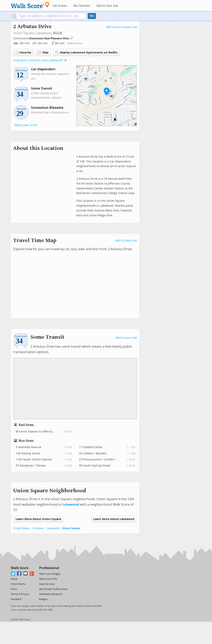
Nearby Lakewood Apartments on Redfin (86, 52)
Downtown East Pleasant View (49, 38)
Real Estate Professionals (53, 589)
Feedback (16, 599)
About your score (26, 125)
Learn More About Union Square (38, 519)
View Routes (75, 43)
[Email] (26, 574)
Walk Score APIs (48, 579)
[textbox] (52, 16)
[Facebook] (19, 574)
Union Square (71, 528)
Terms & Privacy (20, 594)
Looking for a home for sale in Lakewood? (38, 60)
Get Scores (60, 6)
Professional (49, 568)
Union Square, (24, 33)
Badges (43, 599)
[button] (14, 16)
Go (92, 16)
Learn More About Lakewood (114, 519)
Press (14, 589)
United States (21, 528)
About (14, 579)
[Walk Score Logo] (30, 5)
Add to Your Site (107, 6)
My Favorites (82, 6)
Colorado (38, 528)
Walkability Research (51, 594)
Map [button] (43, 52)
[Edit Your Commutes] (72, 38)
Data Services (47, 584)
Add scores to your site (121, 27)
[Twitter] (13, 574)
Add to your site (126, 241)
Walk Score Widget (50, 574)
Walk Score (20, 568)
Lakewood (44, 33)
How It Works (18, 584)
